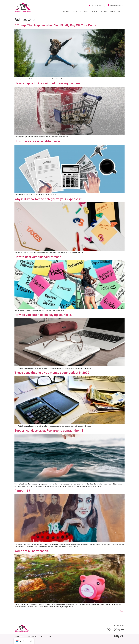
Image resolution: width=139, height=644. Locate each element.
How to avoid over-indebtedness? (37, 141)
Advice (94, 12)
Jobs (101, 12)
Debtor (112, 12)
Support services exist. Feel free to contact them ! (49, 431)
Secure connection (117, 5)
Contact (120, 12)
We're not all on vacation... (33, 551)
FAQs (106, 12)
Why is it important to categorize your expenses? (48, 199)
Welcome (66, 12)
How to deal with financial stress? (38, 257)
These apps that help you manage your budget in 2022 (52, 373)
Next (122, 611)
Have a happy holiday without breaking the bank (47, 83)
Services (86, 12)
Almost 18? (22, 491)
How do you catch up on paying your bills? (43, 315)
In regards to (76, 12)
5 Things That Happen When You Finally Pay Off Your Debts (55, 25)
